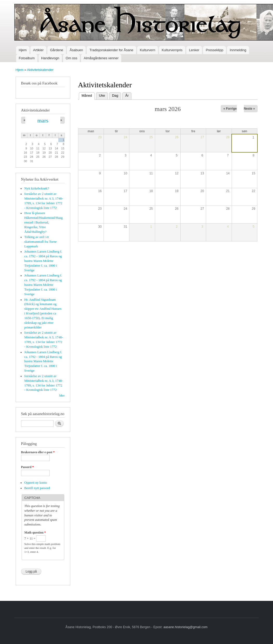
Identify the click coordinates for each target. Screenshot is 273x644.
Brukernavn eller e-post (38, 452)
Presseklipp (215, 50)
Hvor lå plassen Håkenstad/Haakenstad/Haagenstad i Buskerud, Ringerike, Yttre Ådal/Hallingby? (43, 222)
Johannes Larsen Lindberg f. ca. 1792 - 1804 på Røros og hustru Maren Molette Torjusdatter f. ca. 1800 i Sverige (43, 261)
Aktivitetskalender (40, 70)
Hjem (23, 50)
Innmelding (238, 50)
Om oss (71, 58)
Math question (35, 533)
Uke (102, 96)
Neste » (249, 109)
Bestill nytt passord (37, 488)
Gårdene (57, 50)
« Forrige (230, 109)
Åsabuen (76, 50)
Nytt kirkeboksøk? (37, 188)
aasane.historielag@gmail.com (186, 627)
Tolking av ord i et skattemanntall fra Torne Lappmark (40, 242)
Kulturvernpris (172, 50)
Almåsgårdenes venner (101, 58)
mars (43, 121)
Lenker (194, 50)
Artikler (38, 50)
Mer (62, 396)
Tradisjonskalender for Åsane (112, 50)
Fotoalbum (27, 58)
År (127, 96)
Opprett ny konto (36, 483)
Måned (88, 95)
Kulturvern (147, 50)
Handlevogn (50, 58)
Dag (115, 96)
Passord (27, 467)
